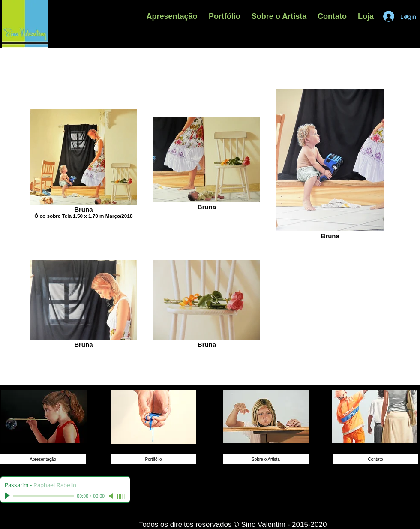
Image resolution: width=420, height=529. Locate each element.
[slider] (121, 496)
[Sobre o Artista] (266, 459)
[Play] (8, 496)
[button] (225, 16)
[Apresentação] (43, 459)
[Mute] (112, 496)
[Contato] (375, 459)
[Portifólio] (153, 459)
